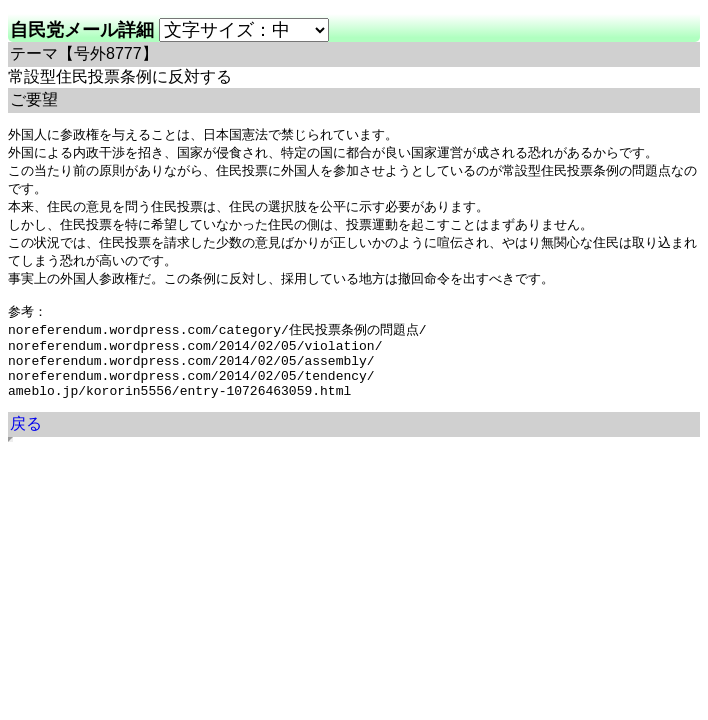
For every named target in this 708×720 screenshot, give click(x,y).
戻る (26, 449)
